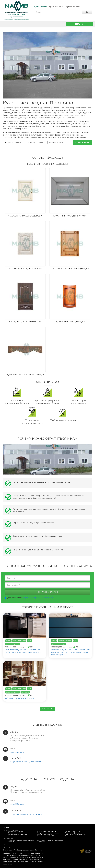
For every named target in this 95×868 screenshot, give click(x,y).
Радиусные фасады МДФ (70, 322)
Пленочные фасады (44, 834)
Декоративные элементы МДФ (25, 375)
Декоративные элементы (75, 834)
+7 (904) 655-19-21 (56, 7)
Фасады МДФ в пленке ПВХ (25, 322)
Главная (6, 827)
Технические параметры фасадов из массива (50, 841)
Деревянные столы (73, 831)
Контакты (7, 847)
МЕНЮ (79, 24)
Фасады (11, 833)
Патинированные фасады (46, 831)
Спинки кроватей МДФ (45, 836)
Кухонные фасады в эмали (70, 216)
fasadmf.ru (13, 850)
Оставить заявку (82, 142)
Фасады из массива (15, 831)
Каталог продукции (11, 830)
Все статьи (48, 709)
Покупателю (8, 839)
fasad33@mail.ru (56, 142)
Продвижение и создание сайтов (86, 851)
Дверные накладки (72, 836)
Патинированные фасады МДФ (70, 269)
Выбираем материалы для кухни (19, 698)
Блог (5, 844)
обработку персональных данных (38, 598)
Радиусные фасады (72, 833)
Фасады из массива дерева (25, 216)
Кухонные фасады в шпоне (25, 269)
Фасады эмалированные (18, 834)
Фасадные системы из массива (48, 833)
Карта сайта (7, 865)
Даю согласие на (29, 598)
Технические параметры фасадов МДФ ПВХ (21, 841)
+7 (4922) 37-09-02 (72, 7)
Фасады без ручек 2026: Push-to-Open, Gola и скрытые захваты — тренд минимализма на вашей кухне (70, 652)
